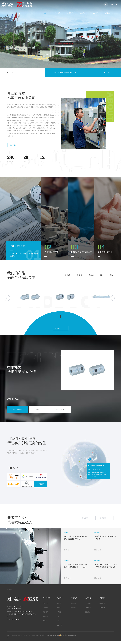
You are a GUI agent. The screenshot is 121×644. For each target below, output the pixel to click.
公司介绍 (45, 603)
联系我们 (108, 13)
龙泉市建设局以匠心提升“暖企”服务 (65, 72)
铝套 (112, 275)
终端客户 (83, 13)
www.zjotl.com (16, 619)
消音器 (67, 275)
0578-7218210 (19, 606)
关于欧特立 (57, 13)
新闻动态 (95, 13)
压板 (102, 275)
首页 (45, 13)
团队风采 (45, 621)
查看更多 (88, 612)
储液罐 (91, 275)
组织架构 (45, 616)
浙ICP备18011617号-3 (53, 635)
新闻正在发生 (18, 518)
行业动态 (106, 518)
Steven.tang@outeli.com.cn (23, 612)
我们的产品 (16, 273)
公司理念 (45, 608)
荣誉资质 (45, 612)
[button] (18, 63)
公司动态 (88, 518)
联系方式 (102, 603)
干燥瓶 (79, 275)
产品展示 (70, 13)
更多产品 (60, 625)
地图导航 (102, 608)
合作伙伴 (74, 608)
